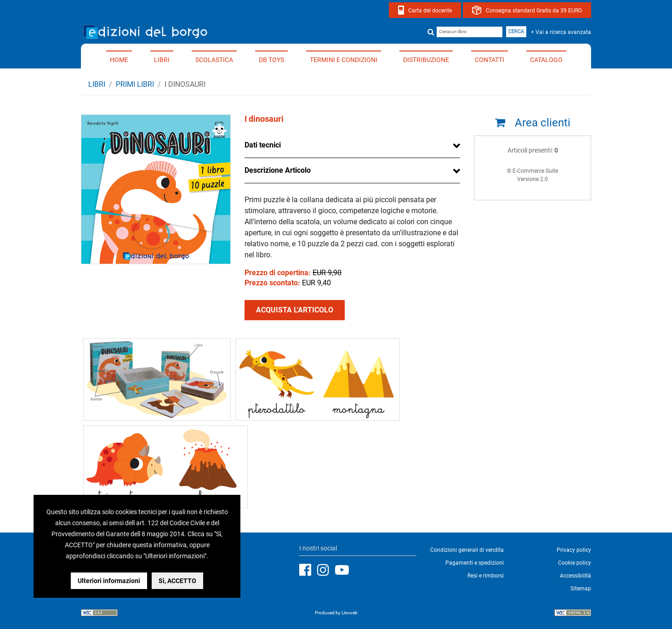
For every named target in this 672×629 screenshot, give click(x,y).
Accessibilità (575, 576)
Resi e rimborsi (486, 576)
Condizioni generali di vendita (467, 550)
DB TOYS (271, 60)
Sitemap (581, 589)
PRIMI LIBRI (135, 84)
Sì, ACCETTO (177, 581)
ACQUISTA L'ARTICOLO (295, 310)
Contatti (490, 60)
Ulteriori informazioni (109, 581)
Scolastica (214, 60)
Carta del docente (430, 11)
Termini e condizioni (344, 60)
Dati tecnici (263, 145)
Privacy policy (574, 550)
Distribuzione (426, 60)
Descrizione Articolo (278, 170)
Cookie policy (575, 563)
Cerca (516, 31)
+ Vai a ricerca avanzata (561, 32)
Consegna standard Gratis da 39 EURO (534, 11)
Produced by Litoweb (336, 613)
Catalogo (546, 60)
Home (119, 60)
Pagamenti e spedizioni (475, 563)
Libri (162, 60)
